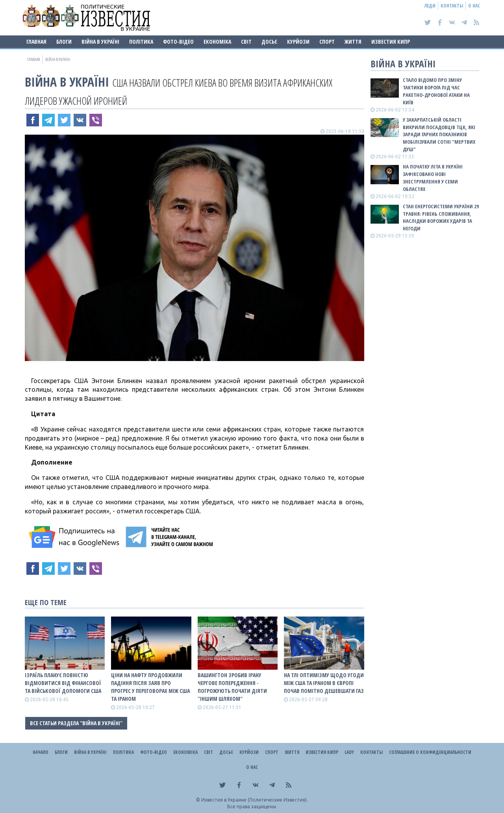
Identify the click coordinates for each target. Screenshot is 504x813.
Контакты (452, 6)
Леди (430, 6)
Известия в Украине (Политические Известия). (255, 800)
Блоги (64, 42)
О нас (474, 6)
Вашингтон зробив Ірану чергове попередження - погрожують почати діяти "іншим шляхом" (232, 687)
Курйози (298, 42)
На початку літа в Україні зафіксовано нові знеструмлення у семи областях (433, 178)
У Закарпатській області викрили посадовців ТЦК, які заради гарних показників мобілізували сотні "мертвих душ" (439, 134)
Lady (349, 752)
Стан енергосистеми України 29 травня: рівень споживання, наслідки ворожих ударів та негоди (441, 218)
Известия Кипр (391, 42)
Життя (353, 42)
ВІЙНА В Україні (100, 42)
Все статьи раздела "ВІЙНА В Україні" (76, 723)
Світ (246, 42)
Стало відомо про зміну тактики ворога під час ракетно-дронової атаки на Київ (436, 91)
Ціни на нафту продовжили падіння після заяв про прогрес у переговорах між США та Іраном (150, 687)
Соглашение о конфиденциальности (430, 752)
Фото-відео (178, 42)
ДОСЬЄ (269, 42)
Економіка (217, 42)
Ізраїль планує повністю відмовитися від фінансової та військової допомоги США (63, 683)
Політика (141, 42)
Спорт (327, 42)
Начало (41, 752)
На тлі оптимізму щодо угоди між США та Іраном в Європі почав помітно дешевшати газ (324, 683)
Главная (36, 42)
